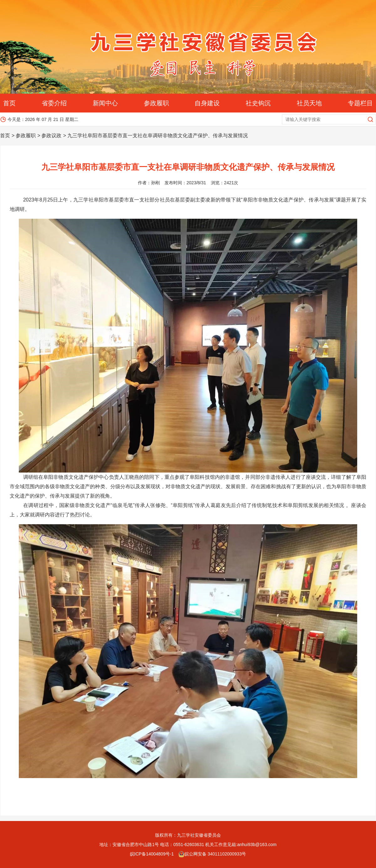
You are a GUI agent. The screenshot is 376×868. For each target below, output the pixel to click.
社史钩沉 (258, 103)
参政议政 (51, 136)
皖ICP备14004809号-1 (152, 854)
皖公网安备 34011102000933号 (212, 854)
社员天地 (309, 103)
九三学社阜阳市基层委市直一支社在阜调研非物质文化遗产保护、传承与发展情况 (158, 136)
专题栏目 (360, 103)
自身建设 (207, 103)
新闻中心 (105, 103)
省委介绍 (54, 103)
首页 (9, 103)
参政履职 (156, 103)
